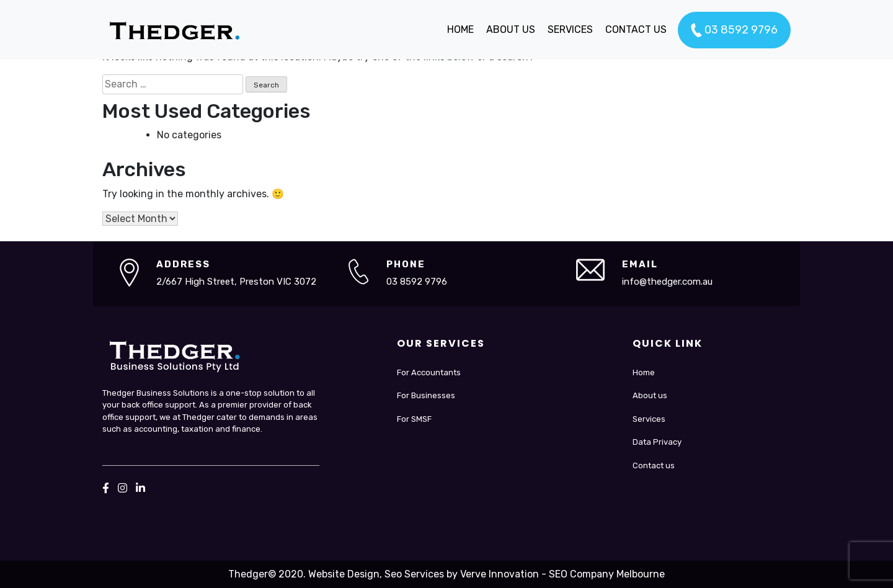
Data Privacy (657, 442)
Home (644, 372)
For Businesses (426, 395)
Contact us (654, 465)
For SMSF (414, 419)
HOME (460, 29)
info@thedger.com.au (667, 282)
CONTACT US (636, 29)
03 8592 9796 (734, 30)
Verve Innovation (500, 574)
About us (650, 395)
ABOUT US (511, 29)
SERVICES (570, 29)
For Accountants (429, 372)
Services (649, 419)
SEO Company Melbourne (607, 574)
